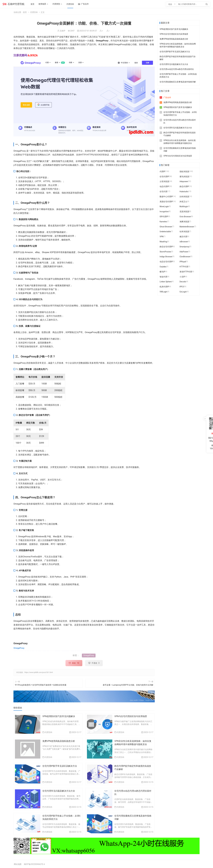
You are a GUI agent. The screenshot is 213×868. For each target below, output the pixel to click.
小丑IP (182, 277)
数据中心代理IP (166, 197)
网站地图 (18, 864)
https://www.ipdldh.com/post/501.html (39, 672)
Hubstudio (184, 192)
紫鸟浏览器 (184, 177)
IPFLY (182, 287)
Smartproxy (184, 247)
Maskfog (163, 242)
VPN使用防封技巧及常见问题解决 (59, 716)
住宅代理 (163, 192)
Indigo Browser (166, 257)
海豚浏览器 (184, 222)
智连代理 (163, 277)
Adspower (184, 181)
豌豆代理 (183, 237)
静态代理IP (184, 186)
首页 (25, 12)
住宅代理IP (164, 177)
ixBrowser (184, 242)
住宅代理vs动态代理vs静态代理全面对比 (177, 69)
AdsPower (184, 252)
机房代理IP (164, 287)
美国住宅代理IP (166, 202)
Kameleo (163, 222)
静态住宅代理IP (166, 247)
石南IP (62, 31)
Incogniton (164, 212)
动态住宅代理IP (166, 262)
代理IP (162, 172)
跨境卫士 (183, 202)
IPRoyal (183, 262)
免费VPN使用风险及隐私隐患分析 (59, 741)
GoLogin (183, 292)
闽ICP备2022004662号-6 (34, 864)
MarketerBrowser (187, 227)
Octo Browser (185, 217)
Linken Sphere (166, 282)
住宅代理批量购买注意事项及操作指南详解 (178, 82)
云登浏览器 (164, 181)
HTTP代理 (184, 267)
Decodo (183, 282)
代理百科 (34, 12)
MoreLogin (164, 206)
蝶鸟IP (162, 272)
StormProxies (165, 252)
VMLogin (163, 292)
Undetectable (165, 232)
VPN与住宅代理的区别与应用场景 (131, 716)
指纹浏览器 (184, 172)
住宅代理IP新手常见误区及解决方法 (60, 766)
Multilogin (184, 206)
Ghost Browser (166, 227)
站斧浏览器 (184, 232)
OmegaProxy (19, 648)
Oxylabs (163, 267)
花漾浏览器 (184, 212)
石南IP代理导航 (16, 4)
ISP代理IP (164, 217)
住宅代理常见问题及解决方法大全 (59, 791)
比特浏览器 (184, 197)
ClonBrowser (185, 257)
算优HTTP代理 (186, 272)
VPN (162, 237)
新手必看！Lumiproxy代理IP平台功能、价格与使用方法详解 (128, 685)
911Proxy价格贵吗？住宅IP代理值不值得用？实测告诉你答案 (41, 685)
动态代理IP (164, 186)
